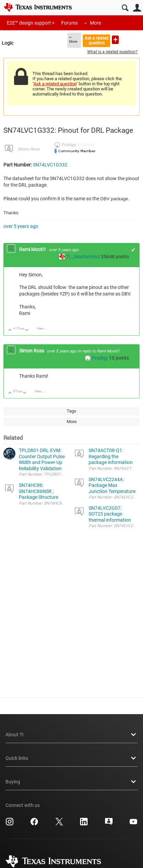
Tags (71, 411)
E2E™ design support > (31, 23)
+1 (133, 250)
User (137, 8)
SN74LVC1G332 (50, 165)
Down (27, 330)
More (95, 23)
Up (10, 330)
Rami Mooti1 (33, 249)
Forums (69, 23)
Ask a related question (96, 40)
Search (125, 8)
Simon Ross (29, 149)
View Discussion (44, 328)
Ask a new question (115, 40)
